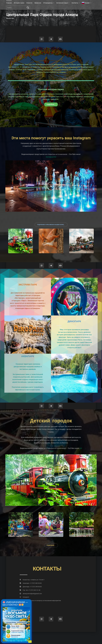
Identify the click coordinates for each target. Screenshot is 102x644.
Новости (29, 3)
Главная (9, 3)
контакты (47, 569)
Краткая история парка (51, 89)
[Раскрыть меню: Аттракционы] (54, 3)
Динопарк (74, 321)
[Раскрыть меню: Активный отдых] (69, 3)
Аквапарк (28, 356)
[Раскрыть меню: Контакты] (79, 3)
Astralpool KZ (51, 157)
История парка (19, 3)
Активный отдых (62, 3)
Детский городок (51, 421)
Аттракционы (48, 3)
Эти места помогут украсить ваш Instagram (51, 138)
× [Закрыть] (30, 642)
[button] (51, 186)
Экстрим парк (28, 285)
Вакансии (38, 3)
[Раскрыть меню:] (91, 3)
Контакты (75, 3)
